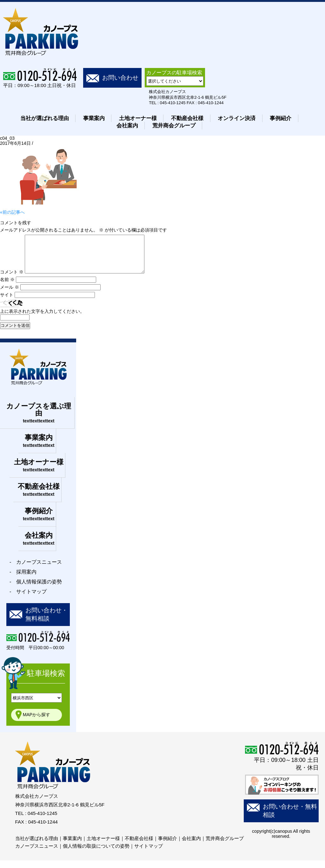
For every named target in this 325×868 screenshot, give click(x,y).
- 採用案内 (23, 579)
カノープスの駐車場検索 (174, 73)
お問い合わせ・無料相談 (46, 622)
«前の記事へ (12, 212)
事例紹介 (281, 118)
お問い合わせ (120, 78)
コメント (12, 279)
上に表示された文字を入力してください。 (42, 319)
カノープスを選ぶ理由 (39, 420)
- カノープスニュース (36, 570)
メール (10, 295)
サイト (7, 302)
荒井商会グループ (174, 126)
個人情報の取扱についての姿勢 (96, 854)
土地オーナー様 (138, 118)
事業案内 (94, 118)
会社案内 (127, 126)
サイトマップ (149, 854)
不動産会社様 (187, 118)
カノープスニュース (37, 854)
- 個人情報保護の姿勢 (36, 589)
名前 (7, 287)
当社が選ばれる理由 (45, 118)
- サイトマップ (28, 599)
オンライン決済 (237, 118)
